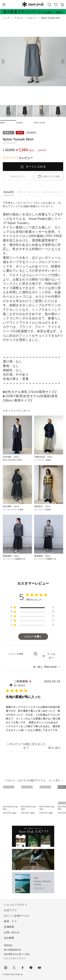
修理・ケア (10, 921)
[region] (32, 608)
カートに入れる (36, 166)
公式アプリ (10, 910)
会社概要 (9, 938)
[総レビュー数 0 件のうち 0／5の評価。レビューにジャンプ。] (18, 158)
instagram (6, 968)
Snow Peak (33, 4)
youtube (39, 968)
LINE (31, 968)
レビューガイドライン (15, 958)
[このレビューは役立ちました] (50, 748)
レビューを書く (33, 637)
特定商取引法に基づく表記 (17, 954)
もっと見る (55, 780)
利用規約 (8, 945)
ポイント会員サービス (17, 916)
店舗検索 (9, 927)
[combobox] (47, 667)
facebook (23, 968)
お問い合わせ (12, 932)
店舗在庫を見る (17, 176)
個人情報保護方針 (13, 950)
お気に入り (56, 5)
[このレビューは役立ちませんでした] (56, 748)
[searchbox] (19, 654)
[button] (63, 62)
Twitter (14, 968)
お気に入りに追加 (51, 176)
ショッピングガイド (15, 905)
